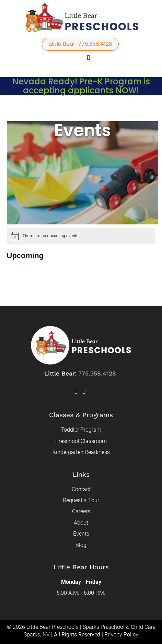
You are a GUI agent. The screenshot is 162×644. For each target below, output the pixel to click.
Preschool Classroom (81, 441)
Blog (81, 545)
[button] (78, 57)
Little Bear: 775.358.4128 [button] (80, 44)
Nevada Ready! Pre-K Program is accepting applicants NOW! (81, 86)
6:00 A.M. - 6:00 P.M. (81, 593)
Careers (81, 511)
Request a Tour (81, 500)
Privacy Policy (121, 635)
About (81, 523)
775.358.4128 (97, 373)
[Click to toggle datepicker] (25, 256)
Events (81, 534)
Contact (81, 489)
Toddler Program (81, 430)
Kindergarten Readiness (81, 452)
